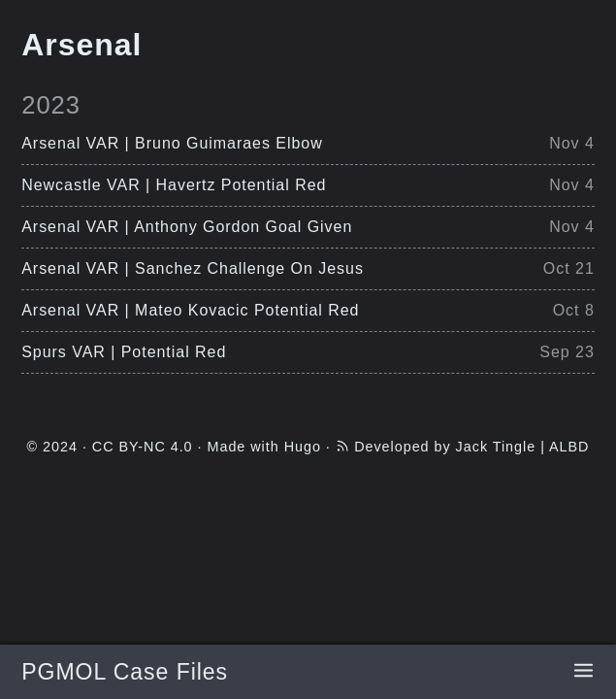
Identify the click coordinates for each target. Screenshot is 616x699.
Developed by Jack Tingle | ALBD (471, 447)
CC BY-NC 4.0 (143, 447)
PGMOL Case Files (125, 672)
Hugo (303, 447)
